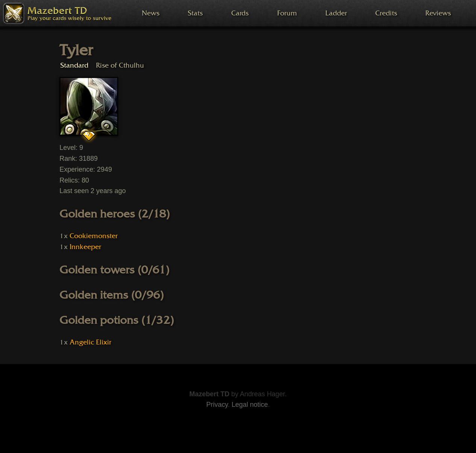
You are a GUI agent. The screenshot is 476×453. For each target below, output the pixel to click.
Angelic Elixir (90, 342)
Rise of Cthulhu (120, 65)
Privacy (217, 405)
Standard (74, 65)
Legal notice (250, 405)
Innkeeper (85, 247)
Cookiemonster (93, 236)
